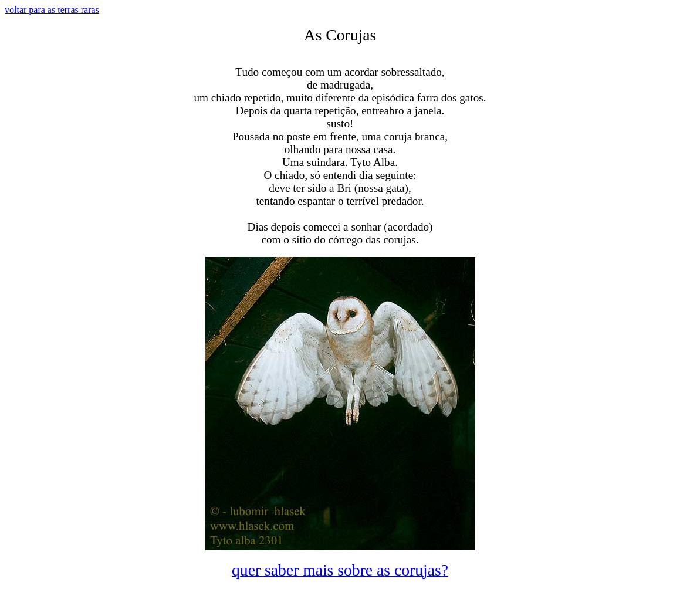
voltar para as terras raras (52, 10)
